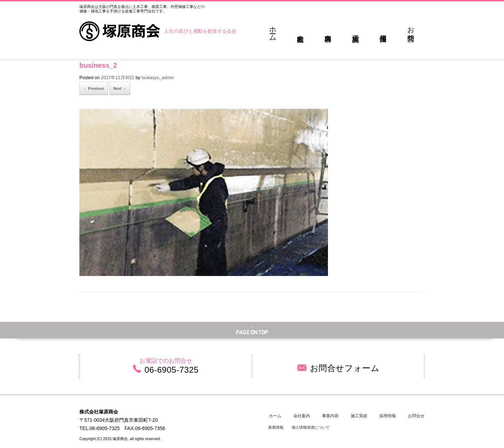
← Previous (94, 88)
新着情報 (276, 427)
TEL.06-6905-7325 (100, 428)
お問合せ (416, 416)
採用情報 (388, 416)
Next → (120, 88)
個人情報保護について (311, 427)
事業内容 (330, 416)
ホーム (275, 416)
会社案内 (302, 416)
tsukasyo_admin (158, 78)
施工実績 (359, 416)
